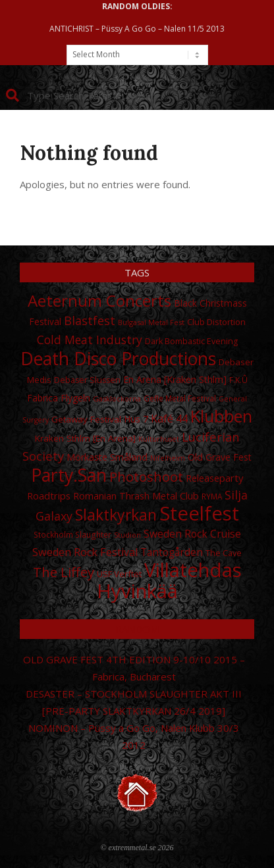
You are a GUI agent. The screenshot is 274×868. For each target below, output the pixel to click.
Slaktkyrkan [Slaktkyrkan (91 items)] (116, 515)
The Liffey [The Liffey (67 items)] (64, 572)
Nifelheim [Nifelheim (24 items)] (168, 458)
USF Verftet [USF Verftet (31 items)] (119, 574)
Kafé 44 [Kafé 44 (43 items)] (169, 419)
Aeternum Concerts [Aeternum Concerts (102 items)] (99, 300)
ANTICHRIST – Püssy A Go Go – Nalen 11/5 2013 (137, 29)
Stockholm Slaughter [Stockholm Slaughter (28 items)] (72, 535)
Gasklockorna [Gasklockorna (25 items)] (117, 398)
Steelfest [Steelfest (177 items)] (199, 513)
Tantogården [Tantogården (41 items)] (172, 552)
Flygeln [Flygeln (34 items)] (75, 398)
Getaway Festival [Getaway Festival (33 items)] (86, 419)
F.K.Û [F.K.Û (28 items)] (238, 380)
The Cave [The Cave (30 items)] (224, 553)
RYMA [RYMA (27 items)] (212, 496)
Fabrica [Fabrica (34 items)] (42, 398)
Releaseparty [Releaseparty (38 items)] (214, 478)
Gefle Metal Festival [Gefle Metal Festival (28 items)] (180, 398)
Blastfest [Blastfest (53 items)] (90, 320)
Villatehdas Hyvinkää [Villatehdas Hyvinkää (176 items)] (169, 580)
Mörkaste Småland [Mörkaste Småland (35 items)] (107, 457)
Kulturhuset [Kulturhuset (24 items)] (159, 439)
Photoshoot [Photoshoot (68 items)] (146, 476)
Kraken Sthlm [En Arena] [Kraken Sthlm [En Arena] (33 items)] (85, 438)
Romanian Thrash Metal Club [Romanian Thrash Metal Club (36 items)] (136, 496)
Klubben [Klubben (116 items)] (221, 416)
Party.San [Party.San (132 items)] (69, 475)
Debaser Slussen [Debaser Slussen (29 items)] (87, 380)
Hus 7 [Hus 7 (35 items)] (136, 419)
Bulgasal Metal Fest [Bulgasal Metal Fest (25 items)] (151, 322)
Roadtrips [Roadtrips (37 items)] (49, 496)
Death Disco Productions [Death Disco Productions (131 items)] (118, 359)
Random (137, 629)
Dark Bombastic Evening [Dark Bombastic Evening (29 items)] (191, 341)
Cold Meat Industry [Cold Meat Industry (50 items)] (90, 340)
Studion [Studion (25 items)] (127, 535)
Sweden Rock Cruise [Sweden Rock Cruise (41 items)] (192, 534)
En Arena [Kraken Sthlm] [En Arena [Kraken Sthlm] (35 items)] (175, 379)
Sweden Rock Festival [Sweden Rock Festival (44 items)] (85, 552)
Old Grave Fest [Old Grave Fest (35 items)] (220, 457)
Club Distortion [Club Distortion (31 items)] (216, 322)
